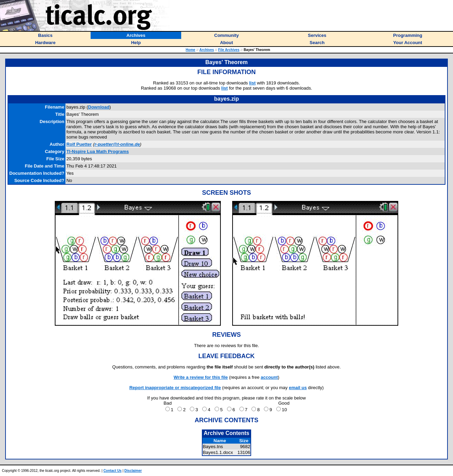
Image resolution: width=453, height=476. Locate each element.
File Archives (229, 50)
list (252, 83)
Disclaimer (133, 471)
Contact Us (112, 471)
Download (99, 107)
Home (191, 50)
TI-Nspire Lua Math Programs (98, 151)
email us (298, 388)
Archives (207, 50)
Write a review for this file (201, 377)
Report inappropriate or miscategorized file (175, 388)
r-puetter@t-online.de (117, 144)
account (269, 377)
